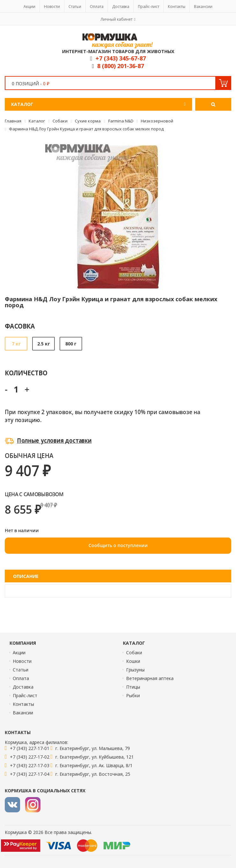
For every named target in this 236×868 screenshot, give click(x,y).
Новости (52, 7)
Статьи (75, 7)
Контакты (177, 7)
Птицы (133, 687)
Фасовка (20, 326)
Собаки (134, 653)
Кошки (133, 661)
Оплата (97, 7)
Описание (26, 576)
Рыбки (133, 695)
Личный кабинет (117, 19)
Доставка (121, 7)
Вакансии (203, 7)
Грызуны (135, 670)
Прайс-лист (149, 7)
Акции (29, 7)
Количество (26, 373)
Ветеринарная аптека (150, 678)
